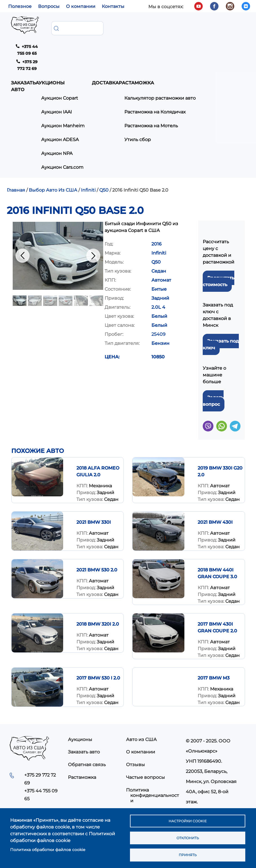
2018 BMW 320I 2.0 (98, 585)
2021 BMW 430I (215, 484)
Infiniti (88, 151)
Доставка (147, 28)
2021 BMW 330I (94, 484)
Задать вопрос (213, 362)
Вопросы (49, 6)
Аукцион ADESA (102, 97)
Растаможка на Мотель (197, 77)
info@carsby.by (205, 773)
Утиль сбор (184, 90)
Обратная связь (87, 726)
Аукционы (92, 28)
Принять (187, 854)
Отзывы (135, 726)
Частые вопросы (145, 739)
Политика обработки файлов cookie (48, 847)
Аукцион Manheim (94, 81)
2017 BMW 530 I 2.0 (98, 639)
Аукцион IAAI (99, 65)
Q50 (104, 151)
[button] (58, 217)
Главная (16, 151)
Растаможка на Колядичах (201, 65)
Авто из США (141, 701)
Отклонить (187, 836)
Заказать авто (61, 31)
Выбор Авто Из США (53, 151)
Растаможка (82, 739)
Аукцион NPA (99, 110)
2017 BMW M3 (214, 639)
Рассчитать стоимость (219, 242)
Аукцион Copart (102, 52)
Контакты (113, 6)
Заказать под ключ (221, 305)
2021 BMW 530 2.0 (97, 531)
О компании (81, 6)
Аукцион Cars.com (93, 126)
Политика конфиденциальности (153, 756)
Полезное (20, 6)
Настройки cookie (187, 817)
